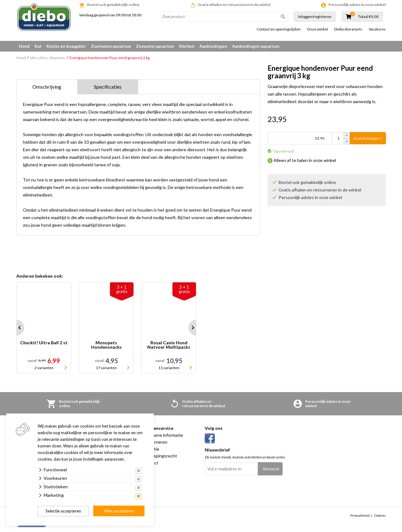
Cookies (380, 515)
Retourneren (155, 442)
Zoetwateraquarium (111, 46)
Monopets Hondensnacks (106, 345)
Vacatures (377, 29)
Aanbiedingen (213, 46)
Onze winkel (317, 29)
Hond (24, 46)
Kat (38, 46)
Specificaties (108, 87)
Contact (150, 463)
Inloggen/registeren (315, 17)
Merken (187, 46)
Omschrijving (47, 87)
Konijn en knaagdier (66, 46)
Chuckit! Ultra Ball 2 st (44, 343)
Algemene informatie (163, 435)
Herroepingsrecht (160, 456)
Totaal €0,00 (368, 17)
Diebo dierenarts (348, 29)
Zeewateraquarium (155, 46)
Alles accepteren (119, 511)
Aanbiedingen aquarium (256, 46)
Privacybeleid (360, 515)
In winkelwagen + (368, 138)
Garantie (151, 449)
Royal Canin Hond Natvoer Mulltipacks (169, 345)
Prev (16, 328)
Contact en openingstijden (279, 29)
